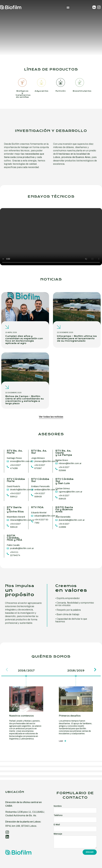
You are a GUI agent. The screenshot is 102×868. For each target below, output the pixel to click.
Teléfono (58, 815)
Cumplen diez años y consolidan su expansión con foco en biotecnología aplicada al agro (24, 340)
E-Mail (57, 825)
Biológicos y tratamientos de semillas (23, 94)
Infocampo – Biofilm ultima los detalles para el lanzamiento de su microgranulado (77, 338)
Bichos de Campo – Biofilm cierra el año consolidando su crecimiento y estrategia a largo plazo (25, 400)
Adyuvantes (41, 91)
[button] (68, 8)
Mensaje (58, 834)
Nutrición (61, 91)
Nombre (58, 806)
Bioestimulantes (82, 91)
